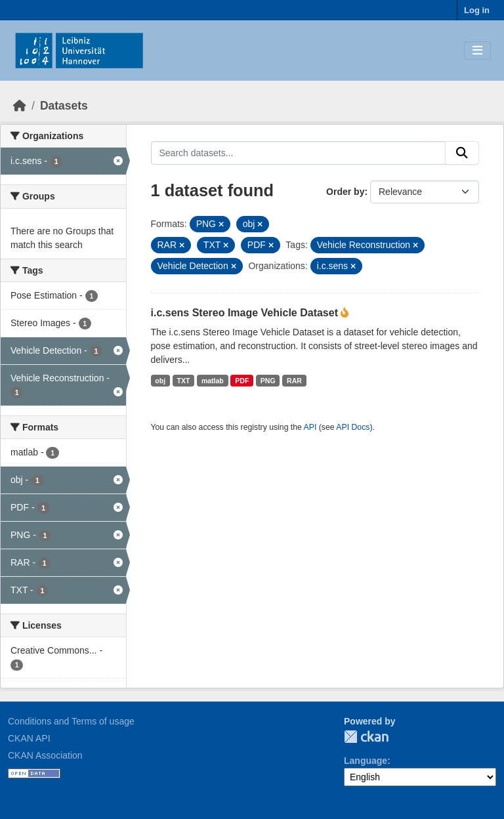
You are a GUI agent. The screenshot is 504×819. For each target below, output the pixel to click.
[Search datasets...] (299, 153)
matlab (213, 381)
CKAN (366, 737)
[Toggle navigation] (477, 51)
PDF (242, 381)
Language (366, 761)
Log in (477, 10)
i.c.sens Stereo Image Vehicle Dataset (246, 313)
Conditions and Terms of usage (71, 721)
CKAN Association (45, 755)
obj (160, 381)
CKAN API (29, 738)
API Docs (353, 427)
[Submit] (462, 153)
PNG (268, 381)
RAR (294, 381)
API (310, 427)
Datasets (64, 106)
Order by (345, 192)
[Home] (20, 106)
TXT (184, 381)
